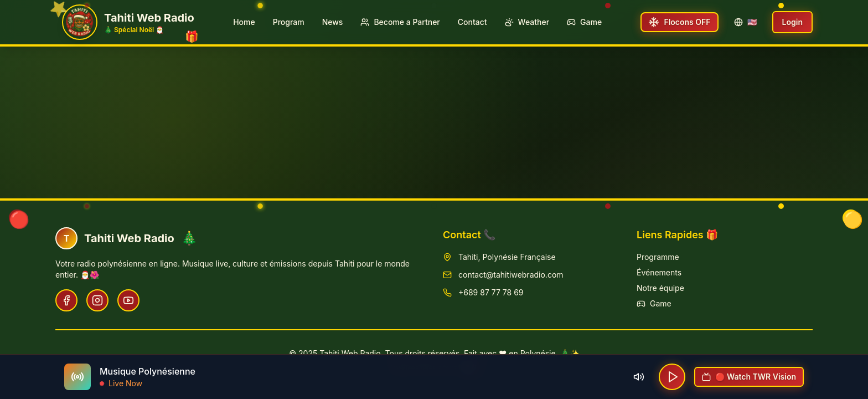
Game (584, 22)
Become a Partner (400, 22)
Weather (527, 22)
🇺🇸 (745, 22)
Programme (658, 257)
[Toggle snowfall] (679, 22)
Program (289, 22)
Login (792, 22)
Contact (472, 22)
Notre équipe (660, 288)
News (333, 22)
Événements (659, 272)
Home (244, 22)
